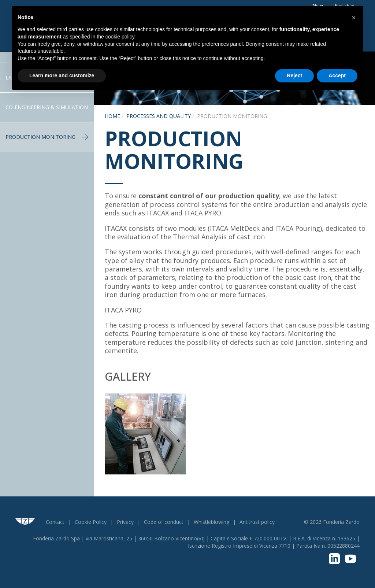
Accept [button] (337, 75)
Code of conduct (164, 522)
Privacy (125, 522)
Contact (55, 522)
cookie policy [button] (120, 37)
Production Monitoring (47, 137)
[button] (354, 18)
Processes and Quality (159, 116)
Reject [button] (294, 75)
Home (112, 116)
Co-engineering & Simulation (47, 107)
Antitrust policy (257, 522)
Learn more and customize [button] (62, 75)
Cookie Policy (91, 522)
